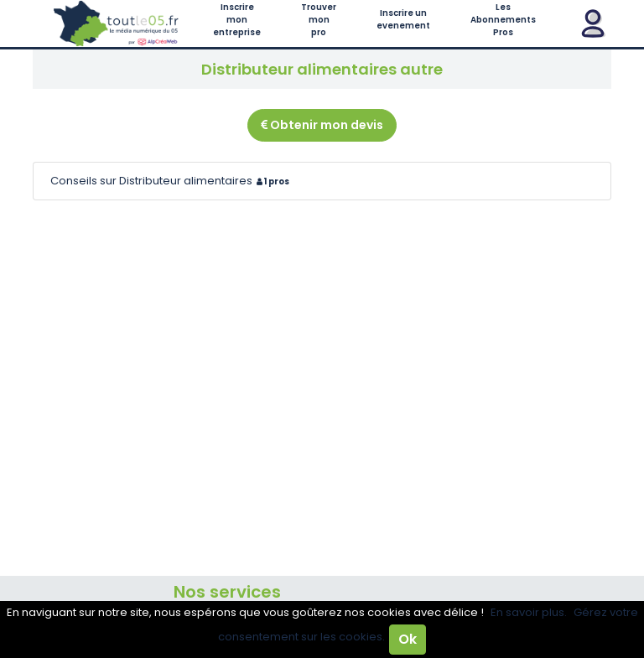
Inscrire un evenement (403, 19)
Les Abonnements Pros (503, 20)
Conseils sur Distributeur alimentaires (172, 181)
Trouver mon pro (319, 20)
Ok (408, 639)
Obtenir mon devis (322, 125)
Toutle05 (117, 23)
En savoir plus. (529, 612)
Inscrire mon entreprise (237, 20)
